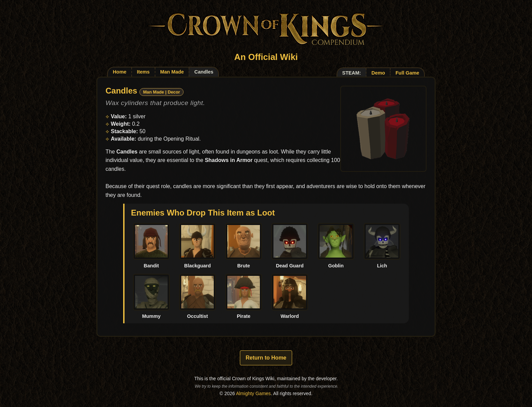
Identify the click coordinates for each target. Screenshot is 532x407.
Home (119, 72)
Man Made (172, 72)
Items (143, 72)
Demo (378, 73)
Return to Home (266, 358)
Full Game (407, 73)
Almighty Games (253, 393)
